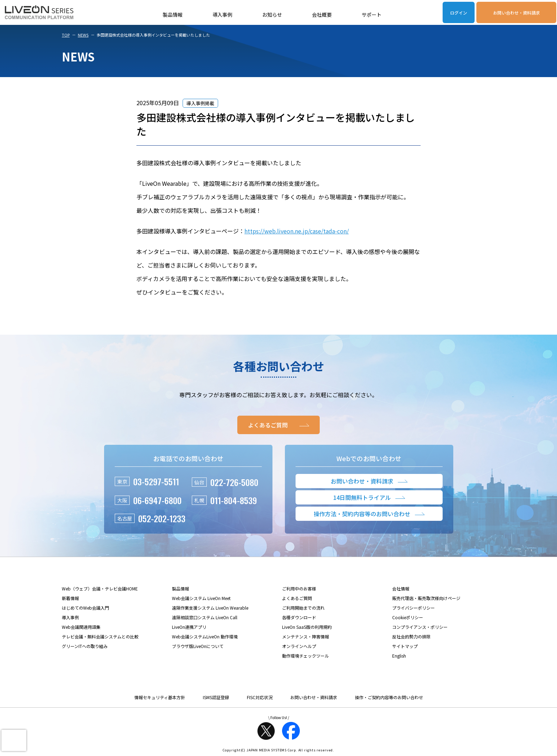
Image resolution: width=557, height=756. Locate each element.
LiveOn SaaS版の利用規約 (307, 627)
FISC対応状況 (260, 697)
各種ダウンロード (299, 617)
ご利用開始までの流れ (303, 608)
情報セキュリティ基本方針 (160, 697)
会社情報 (401, 588)
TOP (66, 35)
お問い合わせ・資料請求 (517, 13)
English (399, 656)
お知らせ (272, 15)
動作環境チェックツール (305, 656)
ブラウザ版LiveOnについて (198, 646)
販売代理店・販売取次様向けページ (426, 598)
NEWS (83, 35)
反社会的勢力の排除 (411, 636)
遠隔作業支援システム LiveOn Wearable (210, 608)
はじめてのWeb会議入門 (85, 608)
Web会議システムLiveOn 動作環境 (205, 636)
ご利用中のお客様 (299, 588)
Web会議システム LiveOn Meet (201, 598)
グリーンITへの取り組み (85, 646)
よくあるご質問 (297, 598)
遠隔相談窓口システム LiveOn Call (205, 617)
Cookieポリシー (408, 617)
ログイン (459, 13)
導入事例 (222, 15)
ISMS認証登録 (216, 697)
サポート (372, 15)
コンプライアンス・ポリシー (420, 627)
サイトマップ (405, 646)
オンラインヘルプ (299, 646)
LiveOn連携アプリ (189, 627)
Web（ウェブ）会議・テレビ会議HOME (100, 588)
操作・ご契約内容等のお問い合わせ (389, 697)
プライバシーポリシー (413, 608)
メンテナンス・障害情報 (305, 636)
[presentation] (14, 740)
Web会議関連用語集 (81, 627)
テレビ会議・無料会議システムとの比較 (100, 636)
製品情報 (173, 15)
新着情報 (70, 598)
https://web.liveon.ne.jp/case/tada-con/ (297, 231)
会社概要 (322, 15)
